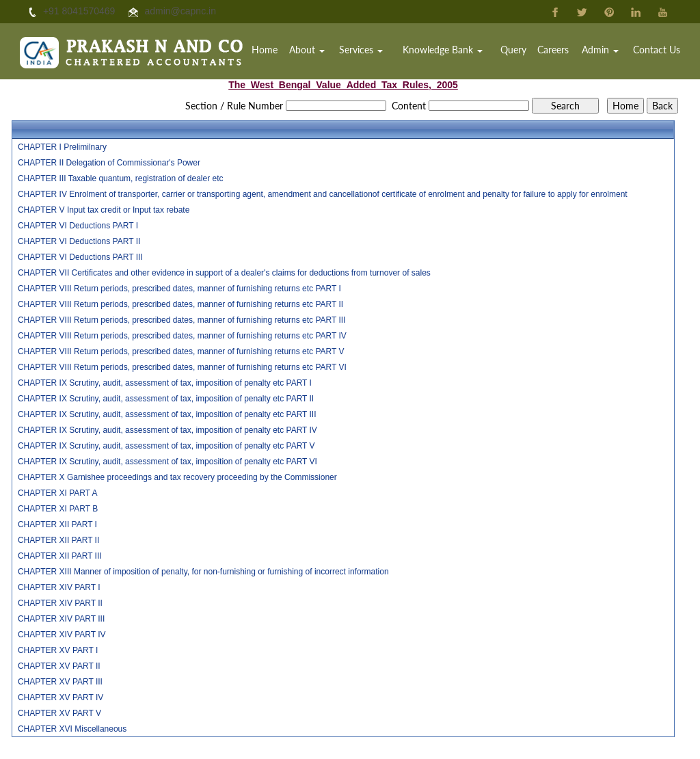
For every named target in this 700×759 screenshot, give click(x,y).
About (317, 51)
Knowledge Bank (449, 51)
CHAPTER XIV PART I (59, 587)
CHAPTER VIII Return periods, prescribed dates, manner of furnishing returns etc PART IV (182, 336)
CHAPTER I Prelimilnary (62, 147)
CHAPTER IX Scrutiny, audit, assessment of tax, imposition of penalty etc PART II (166, 399)
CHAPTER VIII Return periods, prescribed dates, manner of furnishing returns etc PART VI (182, 367)
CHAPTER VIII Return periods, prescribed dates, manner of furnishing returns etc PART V (181, 351)
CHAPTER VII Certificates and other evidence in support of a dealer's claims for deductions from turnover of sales (224, 273)
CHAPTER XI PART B (58, 509)
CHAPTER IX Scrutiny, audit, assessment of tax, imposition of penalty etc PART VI (167, 462)
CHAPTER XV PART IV (60, 697)
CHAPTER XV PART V (59, 713)
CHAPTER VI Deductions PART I (78, 226)
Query (518, 51)
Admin (602, 51)
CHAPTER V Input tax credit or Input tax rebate (104, 210)
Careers (557, 51)
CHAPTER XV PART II (59, 666)
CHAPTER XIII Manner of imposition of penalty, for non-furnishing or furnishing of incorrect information (203, 572)
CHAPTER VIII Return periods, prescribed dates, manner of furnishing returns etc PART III (182, 320)
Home (276, 51)
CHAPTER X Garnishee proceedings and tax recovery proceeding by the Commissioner (177, 477)
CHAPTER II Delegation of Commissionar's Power (109, 163)
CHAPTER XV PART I (58, 650)
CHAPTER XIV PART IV (62, 635)
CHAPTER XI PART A (58, 493)
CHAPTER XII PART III (60, 556)
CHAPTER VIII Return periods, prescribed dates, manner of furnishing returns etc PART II (180, 304)
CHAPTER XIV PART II (60, 603)
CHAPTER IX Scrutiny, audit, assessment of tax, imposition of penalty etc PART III (167, 414)
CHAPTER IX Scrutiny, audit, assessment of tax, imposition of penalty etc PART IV (167, 430)
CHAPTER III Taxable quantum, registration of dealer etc (121, 178)
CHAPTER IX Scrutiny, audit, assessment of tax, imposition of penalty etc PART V (166, 446)
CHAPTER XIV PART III (61, 619)
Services (370, 51)
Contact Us (657, 51)
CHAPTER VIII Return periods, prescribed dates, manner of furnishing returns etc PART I (179, 289)
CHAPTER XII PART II (58, 540)
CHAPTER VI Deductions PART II (79, 241)
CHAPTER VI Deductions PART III (80, 257)
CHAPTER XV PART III (60, 682)
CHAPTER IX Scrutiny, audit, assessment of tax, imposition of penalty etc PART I (165, 383)
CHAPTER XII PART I (57, 524)
